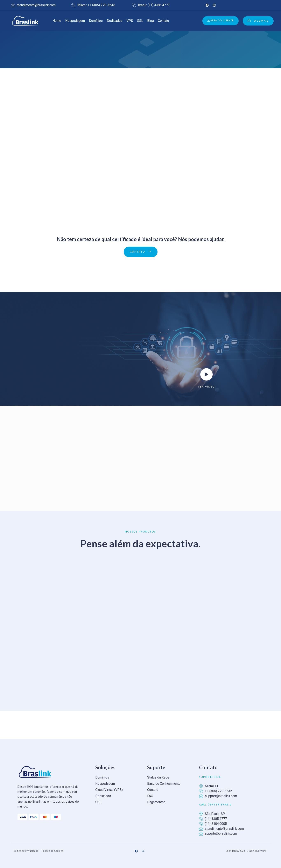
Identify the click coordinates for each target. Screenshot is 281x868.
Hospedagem (75, 21)
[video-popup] (206, 374)
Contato (163, 21)
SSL (140, 21)
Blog (150, 21)
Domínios (96, 21)
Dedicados (115, 21)
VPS (130, 21)
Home (57, 21)
